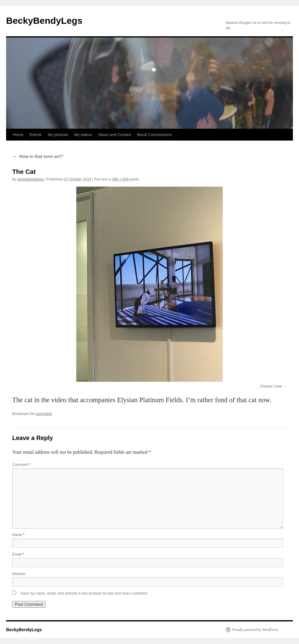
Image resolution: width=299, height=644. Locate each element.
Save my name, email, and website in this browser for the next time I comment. (84, 593)
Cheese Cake (271, 386)
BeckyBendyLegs (44, 21)
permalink (44, 414)
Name (18, 535)
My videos (83, 135)
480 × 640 (121, 179)
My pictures (58, 135)
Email (18, 554)
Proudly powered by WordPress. (255, 630)
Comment (21, 465)
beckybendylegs (31, 179)
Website (19, 574)
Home (18, 135)
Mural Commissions (154, 135)
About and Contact (114, 135)
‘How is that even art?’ (38, 156)
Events (36, 135)
